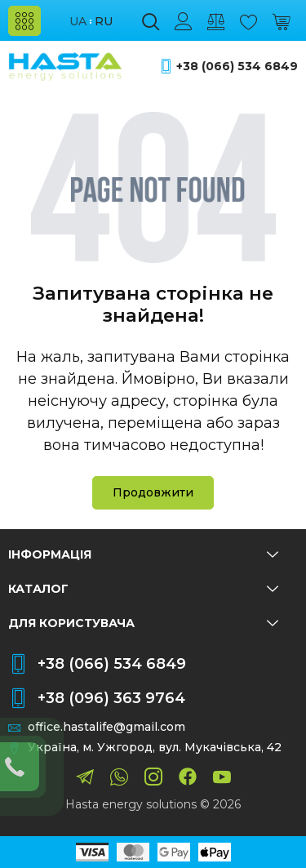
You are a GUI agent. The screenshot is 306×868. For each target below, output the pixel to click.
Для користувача (143, 623)
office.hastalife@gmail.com (106, 727)
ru (104, 22)
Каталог (143, 589)
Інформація (143, 554)
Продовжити (153, 492)
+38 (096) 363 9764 (111, 698)
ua (78, 22)
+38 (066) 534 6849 (237, 67)
